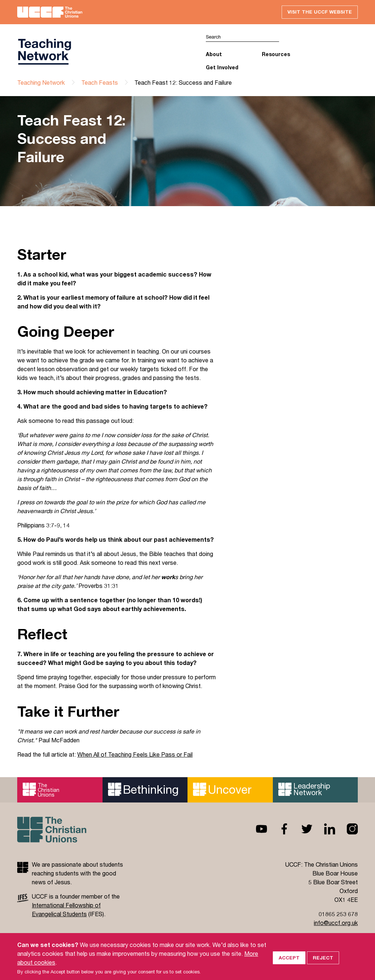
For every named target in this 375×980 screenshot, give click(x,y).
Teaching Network (41, 82)
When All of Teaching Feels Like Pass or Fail (135, 754)
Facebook (278, 829)
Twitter (301, 829)
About (214, 54)
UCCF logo (45, 52)
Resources (276, 54)
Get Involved (222, 67)
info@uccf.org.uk (336, 923)
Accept (289, 967)
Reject (323, 967)
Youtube (256, 829)
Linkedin (324, 829)
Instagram (346, 829)
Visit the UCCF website (320, 12)
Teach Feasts (100, 82)
